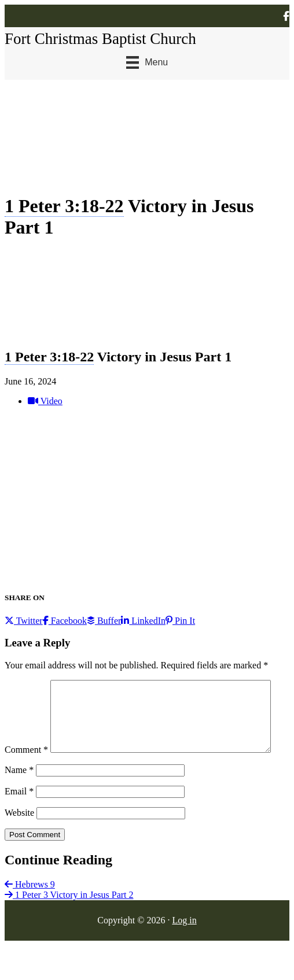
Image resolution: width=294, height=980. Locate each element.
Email (19, 816)
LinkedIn (143, 621)
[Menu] (147, 62)
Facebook (65, 621)
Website (19, 837)
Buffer (104, 621)
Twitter (24, 621)
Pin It (180, 621)
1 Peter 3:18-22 (64, 206)
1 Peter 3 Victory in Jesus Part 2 (69, 919)
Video (45, 401)
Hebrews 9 (30, 909)
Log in (184, 944)
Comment (26, 685)
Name (19, 794)
